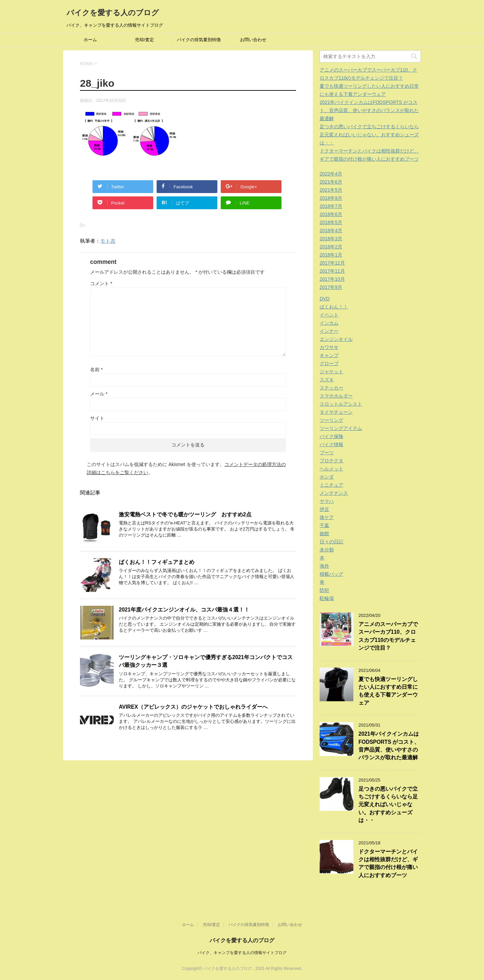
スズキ (327, 380)
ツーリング (331, 420)
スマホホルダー (336, 396)
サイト (97, 418)
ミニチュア (331, 485)
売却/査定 (144, 40)
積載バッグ (331, 574)
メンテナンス (334, 493)
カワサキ (329, 347)
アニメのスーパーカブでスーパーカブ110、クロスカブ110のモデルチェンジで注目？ (388, 636)
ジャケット (331, 372)
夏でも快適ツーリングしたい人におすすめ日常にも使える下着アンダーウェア (388, 691)
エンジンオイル (336, 339)
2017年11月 (332, 271)
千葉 (324, 525)
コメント (101, 283)
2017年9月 (331, 287)
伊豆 (324, 509)
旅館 (324, 534)
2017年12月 (332, 263)
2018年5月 (331, 222)
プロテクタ (331, 461)
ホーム (90, 40)
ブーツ (327, 453)
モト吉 (108, 241)
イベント (329, 315)
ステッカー (331, 388)
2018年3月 (331, 239)
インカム (329, 323)
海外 (324, 566)
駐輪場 (327, 598)
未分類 (327, 550)
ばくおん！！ (334, 307)
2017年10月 (332, 279)
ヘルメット (331, 469)
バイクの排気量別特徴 (199, 40)
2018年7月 (331, 206)
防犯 (324, 590)
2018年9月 (331, 198)
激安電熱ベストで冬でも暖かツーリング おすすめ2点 (185, 514)
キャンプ (329, 355)
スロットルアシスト (341, 404)
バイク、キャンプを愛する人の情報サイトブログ (242, 953)
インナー (329, 331)
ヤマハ (327, 501)
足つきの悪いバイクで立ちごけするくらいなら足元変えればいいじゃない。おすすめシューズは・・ (369, 135)
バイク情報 (331, 444)
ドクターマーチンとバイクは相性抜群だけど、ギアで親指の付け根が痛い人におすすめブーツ (388, 863)
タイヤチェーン (336, 412)
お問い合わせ (253, 40)
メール (99, 394)
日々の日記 (331, 542)
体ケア (327, 517)
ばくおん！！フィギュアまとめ (157, 562)
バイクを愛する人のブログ (113, 13)
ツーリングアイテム (341, 428)
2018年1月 (331, 255)
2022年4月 (331, 174)
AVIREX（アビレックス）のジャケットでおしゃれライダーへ (193, 707)
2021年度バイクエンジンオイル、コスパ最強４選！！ (184, 610)
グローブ (329, 363)
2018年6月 (331, 214)
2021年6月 (331, 182)
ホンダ (327, 477)
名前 (96, 370)
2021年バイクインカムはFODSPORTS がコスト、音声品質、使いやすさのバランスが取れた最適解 (369, 110)
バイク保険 (331, 436)
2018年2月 (331, 247)
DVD (325, 299)
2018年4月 (331, 230)
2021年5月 (331, 190)
